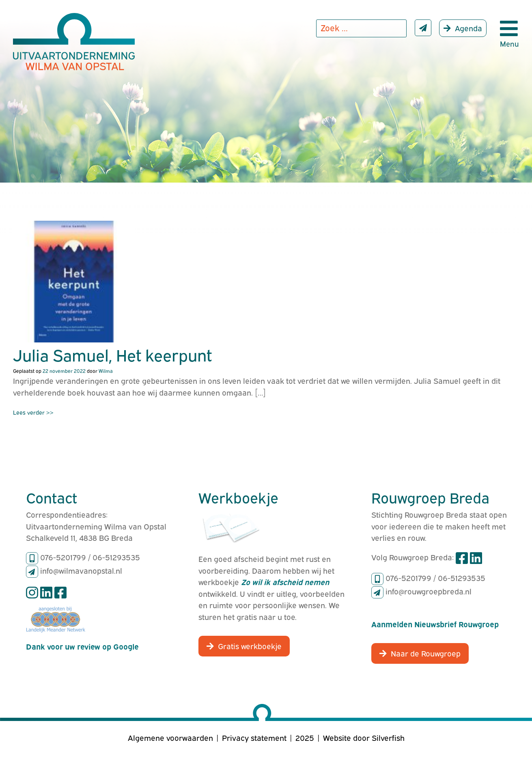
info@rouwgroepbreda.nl (429, 591)
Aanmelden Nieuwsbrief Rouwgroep (435, 624)
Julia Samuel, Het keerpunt (112, 354)
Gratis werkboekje (250, 646)
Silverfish (388, 737)
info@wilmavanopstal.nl (81, 570)
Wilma (106, 371)
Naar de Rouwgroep (426, 653)
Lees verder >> (33, 412)
